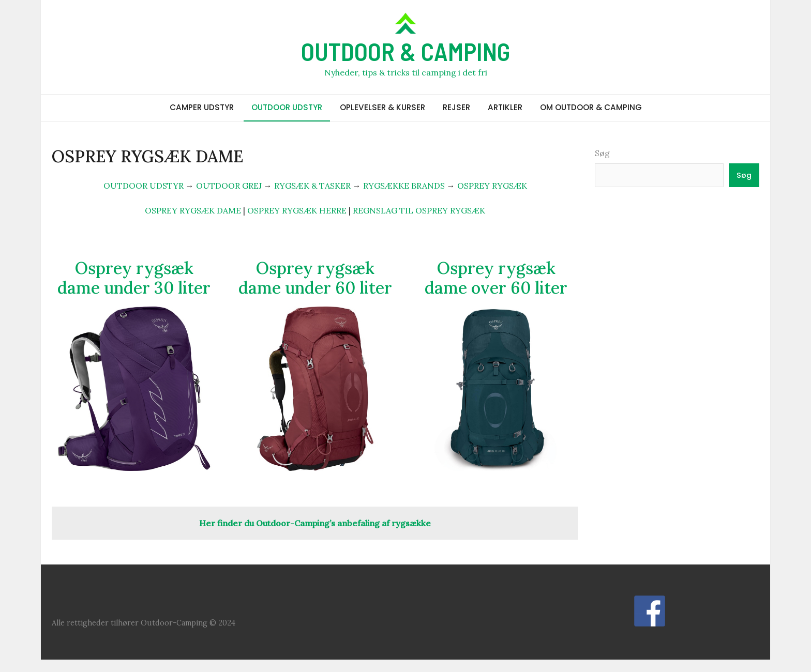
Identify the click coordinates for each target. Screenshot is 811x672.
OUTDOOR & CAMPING (405, 51)
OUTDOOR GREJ (229, 186)
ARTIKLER (505, 107)
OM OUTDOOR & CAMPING (591, 107)
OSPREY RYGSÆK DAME (193, 210)
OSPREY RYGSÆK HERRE (297, 210)
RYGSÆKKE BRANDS (404, 186)
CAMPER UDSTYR (202, 107)
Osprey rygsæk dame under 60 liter (315, 278)
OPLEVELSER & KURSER (382, 107)
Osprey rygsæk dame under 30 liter (134, 278)
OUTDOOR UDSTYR (287, 107)
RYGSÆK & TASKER (312, 186)
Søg (602, 153)
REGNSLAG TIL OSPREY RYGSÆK (419, 210)
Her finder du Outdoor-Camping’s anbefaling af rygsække (315, 523)
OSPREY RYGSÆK (492, 186)
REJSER (456, 107)
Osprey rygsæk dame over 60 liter (496, 278)
